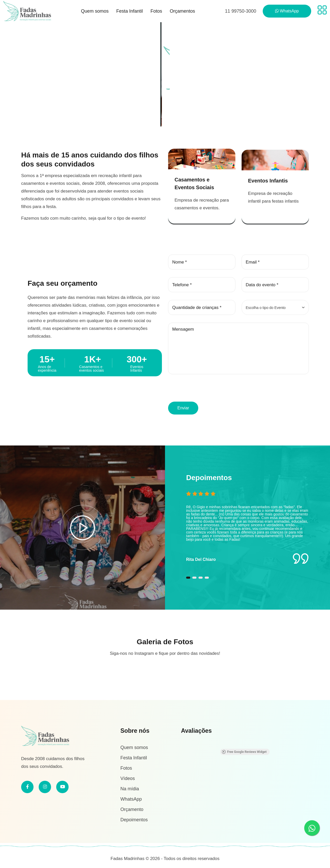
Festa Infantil (130, 11)
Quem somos (95, 11)
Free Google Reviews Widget (244, 751)
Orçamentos (182, 11)
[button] (188, 580)
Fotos (156, 11)
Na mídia (130, 788)
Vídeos (128, 777)
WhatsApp (131, 798)
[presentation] (207, 391)
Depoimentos (134, 819)
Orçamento (132, 808)
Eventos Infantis (268, 180)
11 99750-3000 (241, 11)
